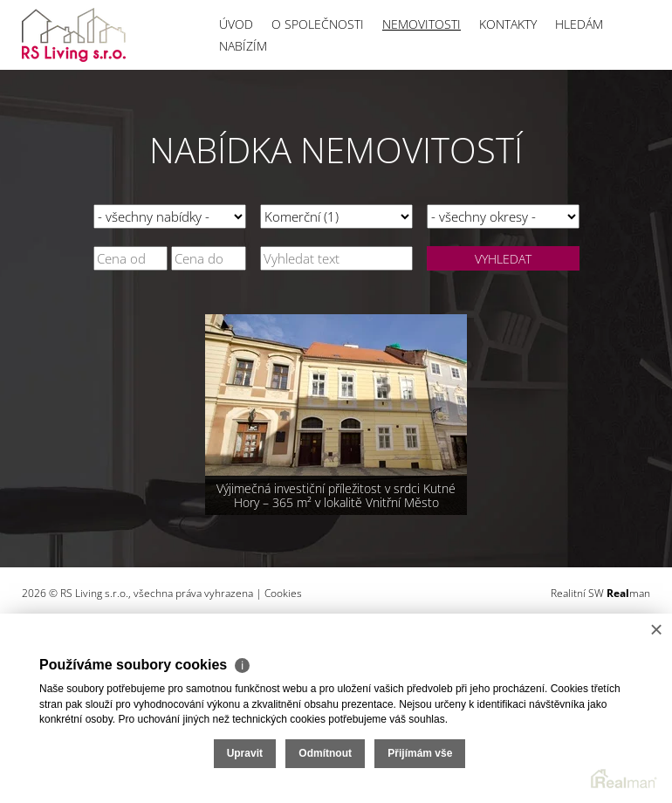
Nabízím (243, 46)
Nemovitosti (422, 24)
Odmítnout (325, 753)
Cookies (283, 593)
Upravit (245, 753)
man (628, 593)
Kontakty (508, 24)
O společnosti (318, 24)
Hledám (579, 24)
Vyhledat (503, 259)
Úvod (236, 24)
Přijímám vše (420, 753)
